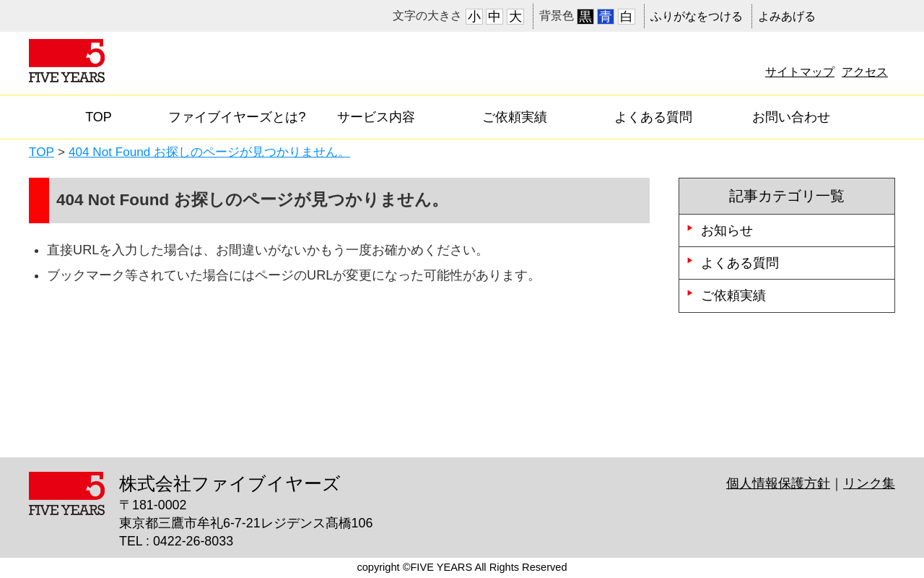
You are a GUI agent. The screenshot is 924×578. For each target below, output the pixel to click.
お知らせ (727, 230)
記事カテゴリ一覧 (787, 196)
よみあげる (787, 16)
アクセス (865, 72)
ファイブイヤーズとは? (237, 117)
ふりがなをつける (697, 16)
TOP (99, 117)
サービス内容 (376, 117)
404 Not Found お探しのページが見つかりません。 (209, 152)
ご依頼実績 (515, 117)
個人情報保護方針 (778, 483)
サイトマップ (800, 72)
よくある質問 (653, 117)
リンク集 (869, 483)
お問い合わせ (791, 117)
